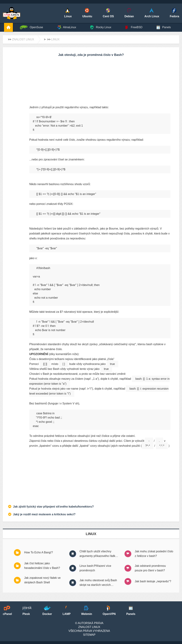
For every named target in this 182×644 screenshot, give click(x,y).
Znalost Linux (23, 39)
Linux (55, 39)
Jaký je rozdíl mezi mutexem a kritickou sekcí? (44, 514)
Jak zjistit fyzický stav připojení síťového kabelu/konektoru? (53, 507)
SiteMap (89, 635)
